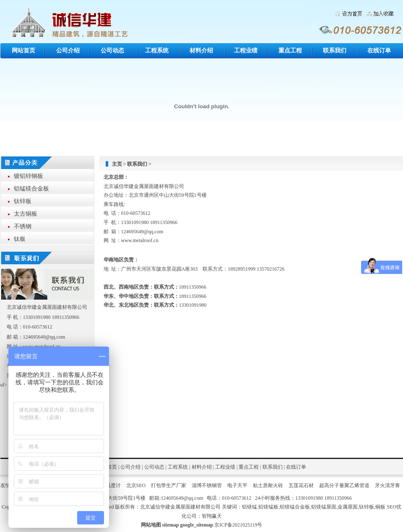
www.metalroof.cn (140, 240)
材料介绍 (201, 51)
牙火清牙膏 (387, 485)
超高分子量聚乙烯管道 (344, 485)
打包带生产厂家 (169, 485)
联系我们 (335, 51)
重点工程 (290, 51)
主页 (117, 164)
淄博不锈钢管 (207, 485)
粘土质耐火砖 (268, 485)
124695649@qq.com (142, 232)
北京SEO (136, 485)
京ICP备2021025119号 (238, 525)
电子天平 (237, 485)
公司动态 (112, 51)
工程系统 (157, 51)
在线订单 (379, 51)
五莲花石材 (301, 485)
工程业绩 (246, 51)
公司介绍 (68, 51)
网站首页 (23, 51)
